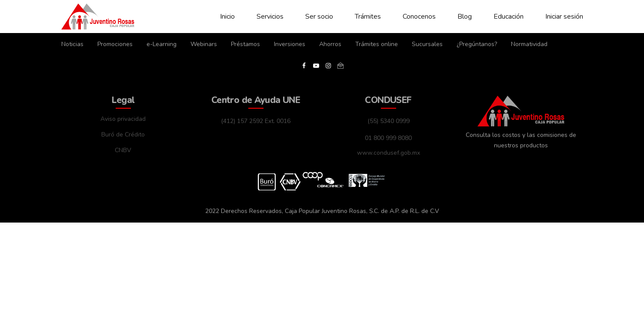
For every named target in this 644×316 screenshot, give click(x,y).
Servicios (270, 17)
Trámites (368, 17)
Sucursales (427, 44)
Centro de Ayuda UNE (256, 100)
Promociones (115, 44)
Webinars (204, 44)
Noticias (72, 44)
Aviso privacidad (123, 119)
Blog (465, 17)
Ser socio (319, 17)
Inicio (227, 17)
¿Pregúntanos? (477, 44)
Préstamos (245, 44)
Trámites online (377, 44)
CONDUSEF (388, 100)
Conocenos (419, 17)
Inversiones (290, 44)
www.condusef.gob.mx (389, 153)
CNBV (123, 150)
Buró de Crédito (123, 135)
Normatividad (529, 44)
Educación (509, 17)
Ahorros (330, 44)
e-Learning (162, 44)
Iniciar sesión (564, 17)
